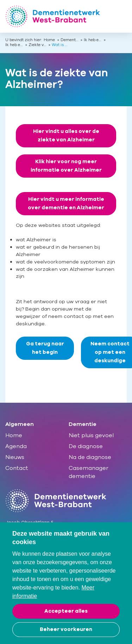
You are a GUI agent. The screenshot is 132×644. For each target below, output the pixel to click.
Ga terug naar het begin (45, 348)
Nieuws (15, 457)
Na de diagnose (90, 457)
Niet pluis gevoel (91, 435)
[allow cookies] (66, 611)
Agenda (16, 446)
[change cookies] (66, 630)
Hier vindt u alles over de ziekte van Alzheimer (66, 136)
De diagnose (86, 446)
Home (49, 40)
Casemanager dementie (89, 472)
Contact (17, 468)
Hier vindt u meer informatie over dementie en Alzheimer (66, 203)
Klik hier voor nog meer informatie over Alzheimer (66, 166)
